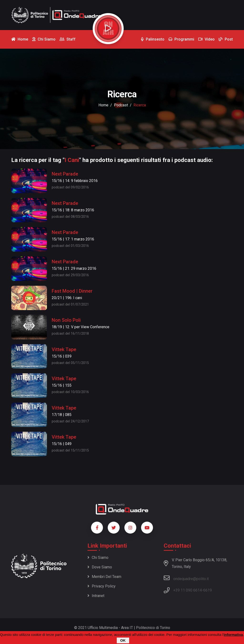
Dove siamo (100, 567)
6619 (208, 590)
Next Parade (65, 174)
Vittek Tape (64, 349)
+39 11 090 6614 (188, 590)
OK (123, 640)
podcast (121, 105)
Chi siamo (98, 558)
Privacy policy (102, 586)
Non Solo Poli (66, 320)
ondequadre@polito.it (186, 578)
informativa (233, 635)
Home (103, 105)
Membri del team (104, 577)
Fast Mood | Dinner (72, 291)
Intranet (96, 596)
